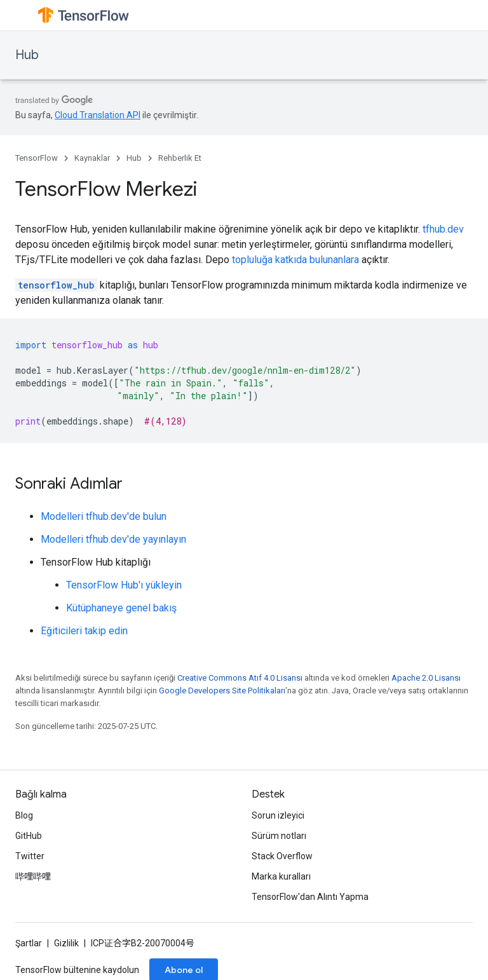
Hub (27, 55)
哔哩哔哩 (33, 876)
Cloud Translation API (98, 115)
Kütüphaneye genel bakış (121, 608)
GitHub (29, 836)
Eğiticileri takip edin (84, 631)
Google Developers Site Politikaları (222, 691)
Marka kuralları (281, 876)
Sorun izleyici (278, 815)
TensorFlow (37, 158)
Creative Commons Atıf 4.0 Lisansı (240, 678)
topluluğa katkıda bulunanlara (295, 260)
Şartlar (29, 943)
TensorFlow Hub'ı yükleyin (124, 585)
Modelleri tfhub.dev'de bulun (104, 516)
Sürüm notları (279, 836)
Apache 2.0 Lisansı (426, 678)
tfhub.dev (443, 229)
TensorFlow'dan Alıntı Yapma (310, 897)
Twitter (30, 856)
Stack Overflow (282, 856)
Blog (24, 815)
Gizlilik (66, 943)
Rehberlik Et (180, 158)
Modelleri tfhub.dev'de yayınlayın (113, 539)
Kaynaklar (92, 158)
